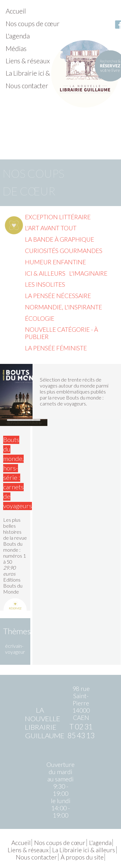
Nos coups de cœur (33, 23)
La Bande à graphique (60, 239)
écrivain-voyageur (15, 649)
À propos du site (82, 857)
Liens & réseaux (28, 61)
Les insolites (45, 284)
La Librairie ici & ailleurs (39, 73)
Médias (16, 48)
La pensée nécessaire (58, 296)
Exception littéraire (58, 217)
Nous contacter (27, 86)
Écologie (40, 318)
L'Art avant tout (51, 228)
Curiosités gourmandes (64, 251)
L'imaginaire (88, 273)
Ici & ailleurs (45, 273)
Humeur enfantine (55, 262)
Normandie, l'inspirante (64, 307)
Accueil (16, 11)
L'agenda (18, 36)
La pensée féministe (56, 348)
